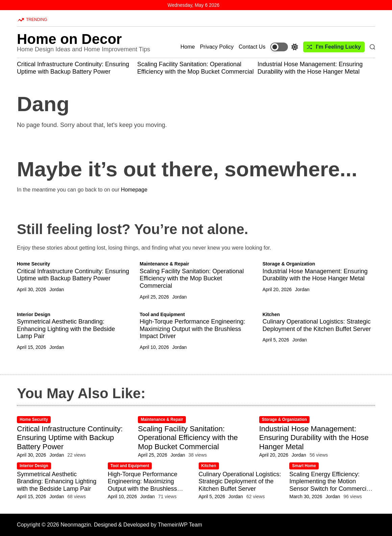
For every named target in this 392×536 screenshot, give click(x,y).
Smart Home (304, 466)
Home (188, 47)
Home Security (33, 264)
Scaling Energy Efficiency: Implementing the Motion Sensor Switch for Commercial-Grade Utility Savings (331, 485)
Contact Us (252, 47)
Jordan (57, 289)
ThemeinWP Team (180, 525)
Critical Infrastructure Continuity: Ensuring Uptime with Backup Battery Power (73, 68)
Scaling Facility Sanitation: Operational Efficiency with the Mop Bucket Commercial (195, 68)
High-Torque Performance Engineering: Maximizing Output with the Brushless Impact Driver (192, 329)
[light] (284, 47)
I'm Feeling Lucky (334, 47)
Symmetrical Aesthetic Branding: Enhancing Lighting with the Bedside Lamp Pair (66, 329)
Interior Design (34, 314)
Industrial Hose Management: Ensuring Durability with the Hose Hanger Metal (310, 68)
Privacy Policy (217, 47)
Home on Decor (69, 39)
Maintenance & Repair (164, 264)
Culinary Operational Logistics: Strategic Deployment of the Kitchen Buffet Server (317, 325)
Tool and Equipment (162, 314)
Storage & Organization (289, 264)
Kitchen (271, 314)
